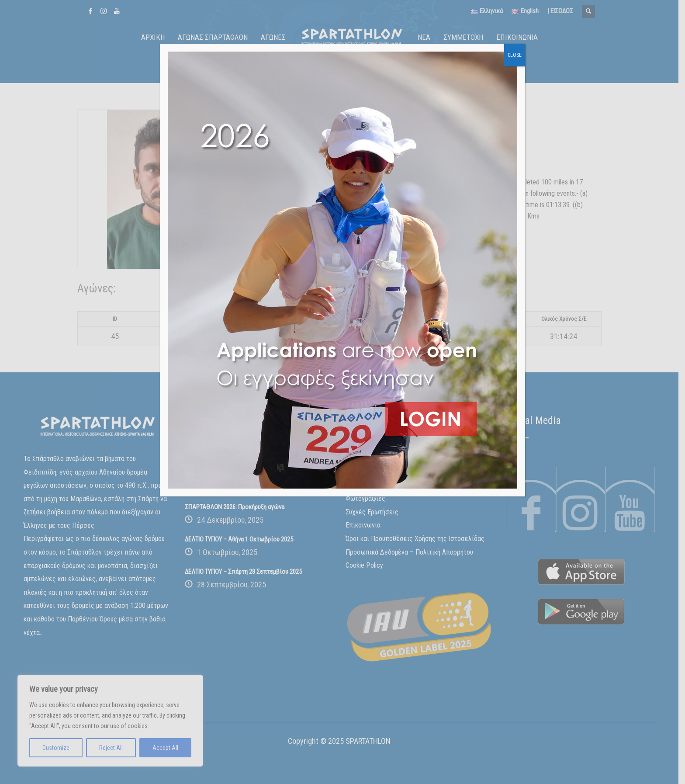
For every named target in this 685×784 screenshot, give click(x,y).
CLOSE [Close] (515, 55)
